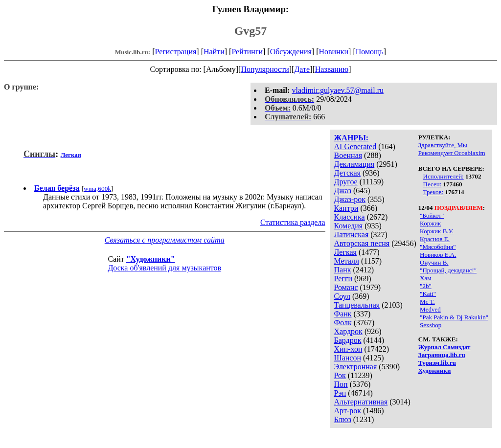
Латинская (352, 235)
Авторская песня (362, 243)
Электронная (356, 367)
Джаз (343, 190)
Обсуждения (291, 52)
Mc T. (427, 302)
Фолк (343, 323)
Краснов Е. (435, 239)
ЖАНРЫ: (352, 138)
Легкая (345, 252)
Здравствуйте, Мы (443, 145)
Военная (348, 155)
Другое (346, 182)
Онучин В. (434, 262)
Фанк (343, 314)
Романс (346, 287)
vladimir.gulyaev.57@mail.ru (338, 90)
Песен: (433, 184)
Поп (341, 384)
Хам (425, 278)
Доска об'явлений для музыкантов (164, 268)
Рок (340, 375)
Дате (302, 69)
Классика (350, 217)
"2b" (426, 286)
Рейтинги (247, 52)
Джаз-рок (350, 199)
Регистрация (176, 52)
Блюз (343, 419)
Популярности (265, 69)
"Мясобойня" (438, 247)
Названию (332, 69)
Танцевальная (357, 305)
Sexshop (431, 325)
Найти (214, 52)
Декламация (354, 164)
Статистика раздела (293, 222)
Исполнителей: (444, 176)
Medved (430, 309)
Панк (343, 270)
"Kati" (428, 294)
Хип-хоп (348, 349)
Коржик (430, 223)
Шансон (348, 358)
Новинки (333, 52)
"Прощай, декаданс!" (448, 270)
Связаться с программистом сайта (165, 240)
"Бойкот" (432, 215)
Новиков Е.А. (438, 255)
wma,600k (97, 189)
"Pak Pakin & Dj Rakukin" (454, 317)
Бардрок (348, 340)
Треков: (433, 192)
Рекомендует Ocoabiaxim (452, 153)
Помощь (370, 52)
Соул (342, 296)
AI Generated (355, 146)
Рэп (340, 393)
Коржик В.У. (437, 231)
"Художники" (151, 259)
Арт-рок (348, 411)
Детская (348, 173)
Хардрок (348, 331)
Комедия (349, 226)
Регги (343, 279)
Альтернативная (361, 402)
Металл (347, 261)
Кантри (346, 208)
